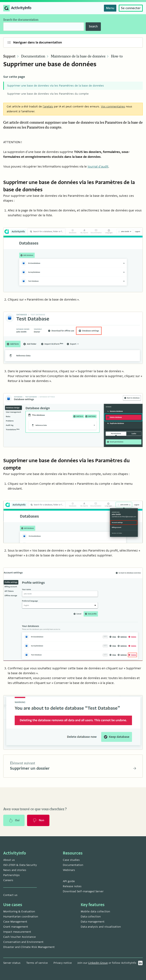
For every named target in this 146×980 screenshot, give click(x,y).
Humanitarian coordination (21, 917)
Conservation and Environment (23, 942)
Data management (93, 922)
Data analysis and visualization (101, 927)
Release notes (72, 886)
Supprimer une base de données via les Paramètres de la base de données (56, 86)
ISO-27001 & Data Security (20, 865)
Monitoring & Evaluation (19, 911)
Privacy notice (63, 963)
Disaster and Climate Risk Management (29, 947)
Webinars (69, 870)
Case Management (15, 922)
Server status (12, 963)
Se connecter (131, 8)
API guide (69, 881)
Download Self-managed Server (83, 891)
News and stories (15, 870)
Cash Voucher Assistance (20, 937)
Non (38, 821)
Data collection (91, 917)
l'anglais (48, 107)
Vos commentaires (113, 107)
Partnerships (11, 875)
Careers (8, 880)
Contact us (10, 895)
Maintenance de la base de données (78, 56)
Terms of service (37, 963)
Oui (14, 821)
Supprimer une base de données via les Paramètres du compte (48, 94)
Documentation (33, 56)
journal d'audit (98, 167)
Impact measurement (17, 932)
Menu (110, 8)
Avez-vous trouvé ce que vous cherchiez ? (35, 809)
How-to (117, 56)
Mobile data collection (95, 911)
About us (9, 860)
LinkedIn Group (98, 963)
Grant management (16, 927)
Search (93, 27)
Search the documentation (21, 20)
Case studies (71, 860)
